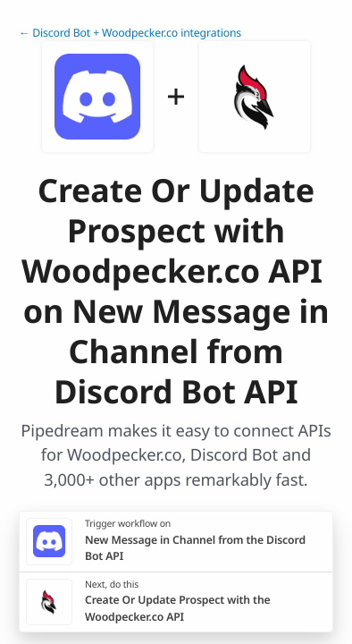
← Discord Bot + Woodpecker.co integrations (130, 33)
